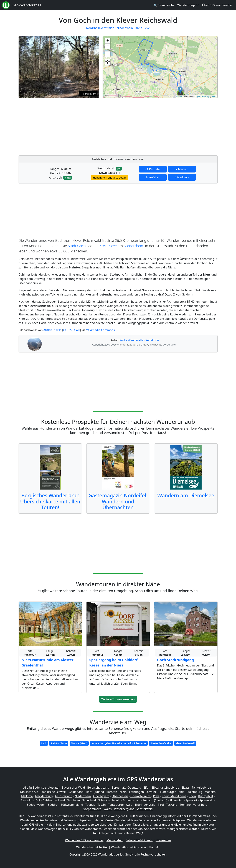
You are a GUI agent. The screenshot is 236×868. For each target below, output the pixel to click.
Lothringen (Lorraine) (143, 792)
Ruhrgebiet (206, 796)
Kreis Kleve (143, 28)
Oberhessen (120, 796)
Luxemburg (194, 792)
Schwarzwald (132, 800)
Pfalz (156, 796)
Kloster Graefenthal (161, 743)
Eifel (146, 788)
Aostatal (54, 788)
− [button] (107, 46)
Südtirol (53, 805)
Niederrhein (125, 28)
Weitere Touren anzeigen (118, 699)
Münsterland (64, 796)
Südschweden (36, 805)
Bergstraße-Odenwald (126, 788)
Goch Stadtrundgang (176, 660)
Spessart (191, 800)
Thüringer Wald (145, 805)
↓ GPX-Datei (153, 169)
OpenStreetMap (203, 97)
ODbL (213, 97)
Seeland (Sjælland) (155, 800)
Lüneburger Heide (172, 792)
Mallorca (27, 796)
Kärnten (112, 792)
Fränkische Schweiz (53, 792)
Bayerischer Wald (73, 788)
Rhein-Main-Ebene (174, 796)
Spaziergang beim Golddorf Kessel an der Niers (113, 662)
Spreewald (207, 800)
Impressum (163, 840)
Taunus (90, 805)
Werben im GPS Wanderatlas (84, 840)
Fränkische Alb (28, 792)
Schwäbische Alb (109, 800)
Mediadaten (115, 840)
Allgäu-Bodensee (35, 788)
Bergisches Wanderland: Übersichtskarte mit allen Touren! (50, 501)
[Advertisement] (160, 126)
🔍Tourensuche (164, 5)
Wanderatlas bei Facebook (129, 847)
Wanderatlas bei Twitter (92, 847)
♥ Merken (182, 169)
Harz (89, 792)
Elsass (185, 788)
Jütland (99, 792)
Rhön (192, 796)
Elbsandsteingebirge (165, 788)
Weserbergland (124, 809)
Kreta (123, 792)
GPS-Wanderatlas (27, 5)
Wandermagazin (188, 5)
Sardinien (74, 800)
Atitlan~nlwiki (52, 330)
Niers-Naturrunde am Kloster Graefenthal (48, 662)
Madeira (210, 792)
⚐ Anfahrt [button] (153, 177)
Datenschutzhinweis (139, 840)
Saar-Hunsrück (31, 800)
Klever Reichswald (185, 743)
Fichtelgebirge (201, 788)
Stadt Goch (77, 246)
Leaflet (179, 97)
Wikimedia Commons (100, 330)
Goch (44, 743)
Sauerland (89, 800)
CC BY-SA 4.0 (72, 330)
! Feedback (182, 177)
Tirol (161, 805)
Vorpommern (92, 809)
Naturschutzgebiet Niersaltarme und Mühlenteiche (119, 743)
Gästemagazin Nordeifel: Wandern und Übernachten (118, 501)
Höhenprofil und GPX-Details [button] (110, 178)
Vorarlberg (200, 805)
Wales (108, 809)
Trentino (185, 805)
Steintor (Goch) (59, 743)
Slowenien (176, 800)
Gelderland (76, 792)
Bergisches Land (98, 788)
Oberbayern (101, 796)
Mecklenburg (44, 796)
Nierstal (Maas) (79, 743)
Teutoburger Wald (120, 805)
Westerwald (145, 809)
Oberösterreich (140, 796)
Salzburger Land (54, 800)
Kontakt (155, 847)
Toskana (172, 805)
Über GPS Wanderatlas (217, 5)
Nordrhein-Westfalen (100, 28)
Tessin (101, 805)
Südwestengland (72, 805)
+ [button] (107, 41)
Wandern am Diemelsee (186, 495)
